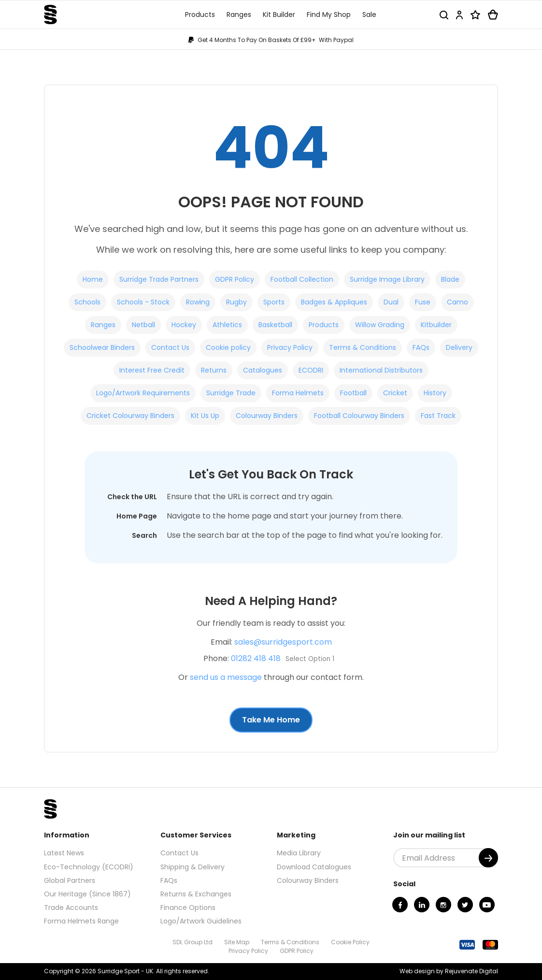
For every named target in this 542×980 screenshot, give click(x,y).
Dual (391, 302)
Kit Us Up (205, 416)
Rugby (236, 302)
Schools (87, 302)
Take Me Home (271, 720)
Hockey (184, 325)
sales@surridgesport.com (283, 642)
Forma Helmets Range (81, 921)
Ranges (103, 325)
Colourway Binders (267, 416)
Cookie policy (228, 347)
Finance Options (188, 908)
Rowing (198, 302)
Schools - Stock (143, 302)
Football (353, 393)
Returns (214, 370)
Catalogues (263, 370)
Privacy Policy (290, 347)
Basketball (275, 325)
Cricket (395, 393)
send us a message (226, 677)
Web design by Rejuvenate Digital (449, 971)
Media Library (299, 853)
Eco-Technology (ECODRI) (89, 867)
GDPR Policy (235, 279)
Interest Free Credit (152, 370)
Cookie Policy (350, 942)
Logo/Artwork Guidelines (201, 921)
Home (93, 279)
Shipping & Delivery (193, 867)
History (435, 393)
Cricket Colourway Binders (130, 416)
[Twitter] (465, 905)
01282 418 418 (256, 658)
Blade (450, 279)
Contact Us (170, 347)
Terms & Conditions (363, 347)
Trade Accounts (71, 908)
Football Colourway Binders (359, 416)
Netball (143, 325)
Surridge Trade (231, 393)
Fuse (423, 302)
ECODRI (311, 370)
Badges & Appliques (334, 302)
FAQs (421, 347)
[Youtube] (487, 905)
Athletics (227, 325)
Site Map (237, 942)
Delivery (459, 347)
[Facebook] (400, 905)
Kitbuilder (436, 325)
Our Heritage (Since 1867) (87, 894)
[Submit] (488, 858)
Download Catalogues (314, 867)
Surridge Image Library (387, 279)
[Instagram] (443, 905)
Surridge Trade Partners (159, 279)
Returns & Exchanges (196, 894)
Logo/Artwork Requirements (143, 393)
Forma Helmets (298, 393)
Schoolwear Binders (102, 347)
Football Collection (302, 279)
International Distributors (381, 370)
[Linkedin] (422, 905)
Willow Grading (380, 325)
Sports (274, 302)
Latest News (64, 853)
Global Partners (70, 880)
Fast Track (438, 416)
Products (324, 325)
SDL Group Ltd (193, 942)
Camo (457, 302)
